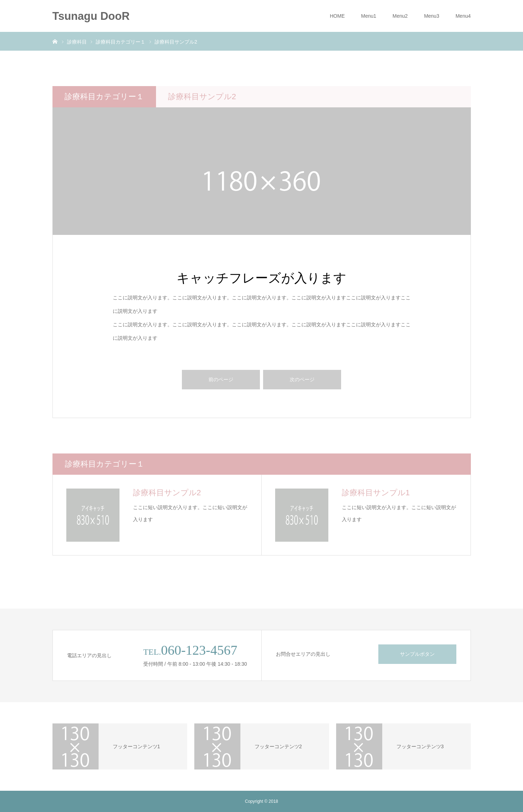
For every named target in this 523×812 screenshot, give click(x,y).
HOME (337, 16)
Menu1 (369, 16)
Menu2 (400, 16)
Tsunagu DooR (91, 16)
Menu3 (432, 16)
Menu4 (463, 16)
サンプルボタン (417, 654)
